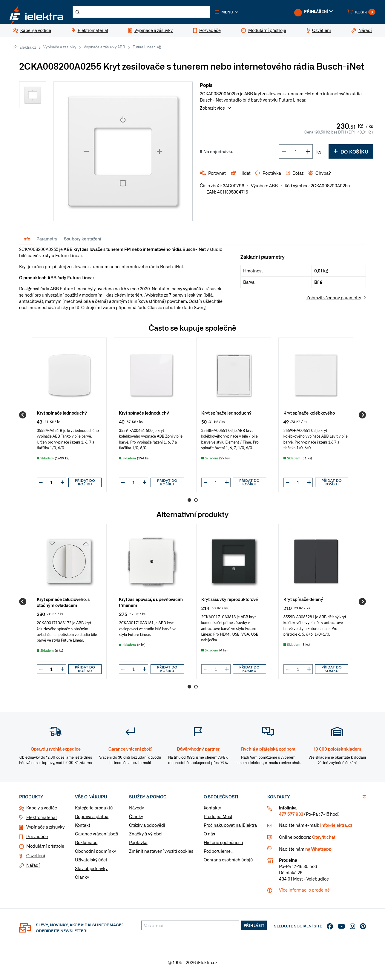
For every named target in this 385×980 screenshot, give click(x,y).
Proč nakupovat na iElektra (230, 827)
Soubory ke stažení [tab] (83, 241)
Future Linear (144, 49)
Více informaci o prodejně (304, 892)
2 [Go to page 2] (196, 502)
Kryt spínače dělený (303, 601)
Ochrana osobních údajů (228, 862)
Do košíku (351, 154)
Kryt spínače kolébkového (309, 415)
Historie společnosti (223, 845)
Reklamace (86, 845)
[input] (51, 485)
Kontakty (212, 810)
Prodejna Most (218, 819)
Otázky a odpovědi (147, 827)
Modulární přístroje (45, 848)
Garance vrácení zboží (97, 836)
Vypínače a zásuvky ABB (104, 49)
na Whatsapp (318, 851)
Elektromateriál (42, 820)
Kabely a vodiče (42, 810)
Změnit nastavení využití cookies (161, 853)
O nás (209, 836)
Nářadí (33, 867)
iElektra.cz (27, 50)
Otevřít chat (324, 839)
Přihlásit (254, 928)
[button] (241, 13)
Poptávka (138, 845)
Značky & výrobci (146, 836)
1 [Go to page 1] (189, 502)
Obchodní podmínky (95, 853)
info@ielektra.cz (336, 827)
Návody (136, 810)
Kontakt (83, 827)
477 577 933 (291, 816)
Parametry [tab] (47, 241)
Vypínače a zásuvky (60, 49)
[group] (69, 417)
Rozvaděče (37, 839)
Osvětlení (36, 858)
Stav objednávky (91, 871)
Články (82, 879)
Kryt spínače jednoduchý (62, 415)
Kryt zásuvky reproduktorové (230, 601)
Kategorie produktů (94, 810)
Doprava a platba (92, 819)
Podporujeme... (218, 853)
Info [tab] (26, 241)
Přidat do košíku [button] (85, 485)
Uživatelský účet (91, 862)
